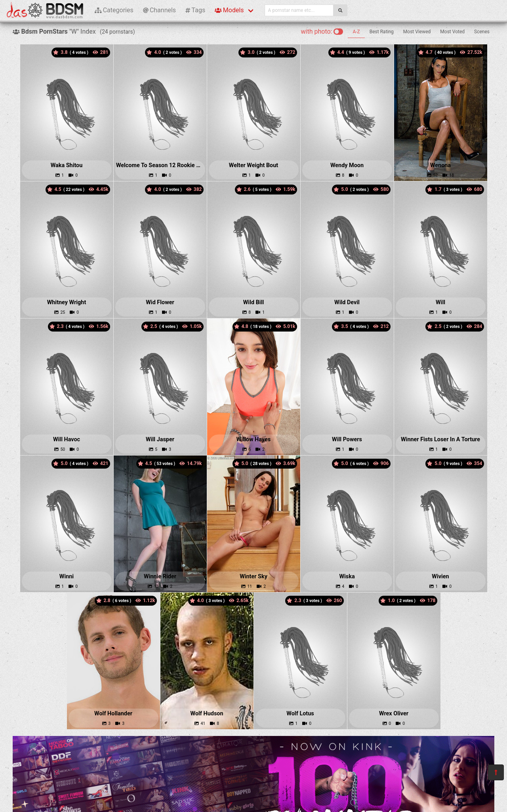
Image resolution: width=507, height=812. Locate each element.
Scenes (482, 32)
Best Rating (382, 32)
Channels (159, 10)
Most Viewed (417, 32)
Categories (114, 10)
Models (229, 10)
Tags (195, 10)
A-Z (356, 32)
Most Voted (452, 32)
